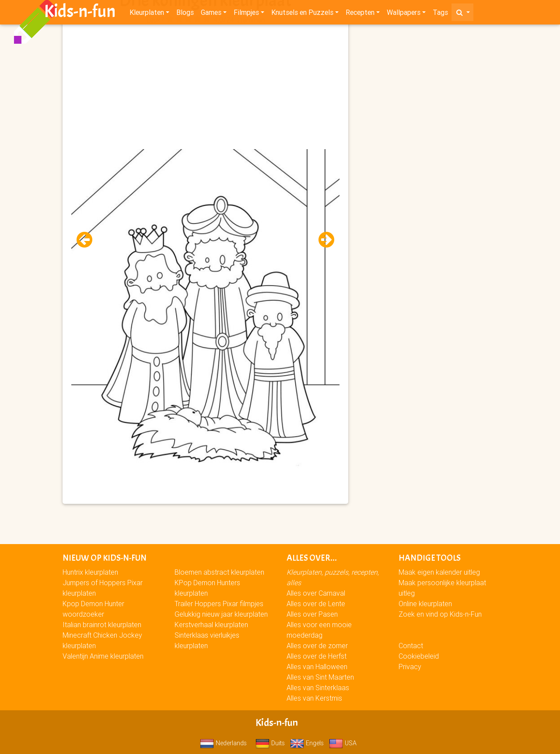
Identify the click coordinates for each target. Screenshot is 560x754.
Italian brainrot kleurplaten (102, 625)
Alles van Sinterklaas (318, 688)
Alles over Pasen (312, 614)
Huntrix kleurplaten (90, 572)
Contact (411, 646)
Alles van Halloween (317, 667)
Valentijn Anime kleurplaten (103, 656)
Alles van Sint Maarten (320, 677)
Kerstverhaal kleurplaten (211, 625)
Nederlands (223, 743)
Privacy (410, 667)
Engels (307, 743)
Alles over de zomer (317, 646)
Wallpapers (404, 14)
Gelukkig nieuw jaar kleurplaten (221, 614)
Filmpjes (246, 14)
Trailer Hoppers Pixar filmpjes (219, 604)
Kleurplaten (147, 14)
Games (211, 14)
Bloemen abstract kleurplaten (219, 572)
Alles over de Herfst (317, 656)
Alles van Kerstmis (314, 698)
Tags (440, 14)
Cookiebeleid (419, 656)
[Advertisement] (205, 88)
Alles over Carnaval (316, 593)
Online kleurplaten (425, 604)
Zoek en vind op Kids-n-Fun (440, 614)
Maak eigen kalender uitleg (439, 572)
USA (343, 743)
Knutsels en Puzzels (302, 14)
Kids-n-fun (80, 13)
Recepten (360, 14)
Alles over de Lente (316, 604)
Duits (270, 743)
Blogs (185, 14)
